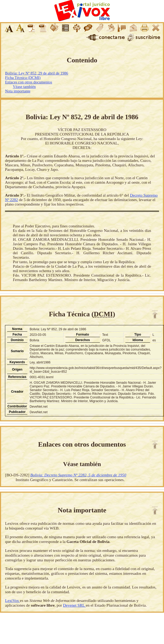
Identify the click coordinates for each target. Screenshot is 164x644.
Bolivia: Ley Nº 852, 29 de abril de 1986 (37, 73)
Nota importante (18, 91)
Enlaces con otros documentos (29, 82)
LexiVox (12, 600)
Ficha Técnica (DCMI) (23, 78)
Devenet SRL (74, 605)
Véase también (24, 87)
